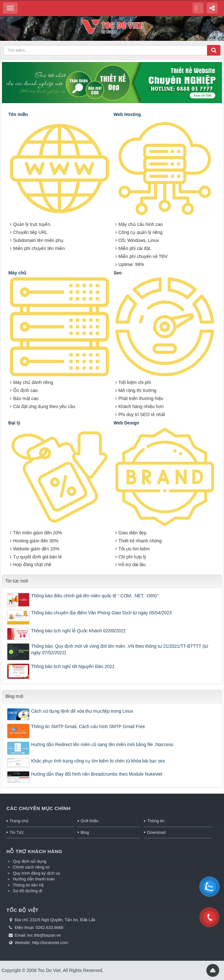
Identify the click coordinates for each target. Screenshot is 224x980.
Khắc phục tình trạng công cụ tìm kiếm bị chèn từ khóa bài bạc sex (98, 761)
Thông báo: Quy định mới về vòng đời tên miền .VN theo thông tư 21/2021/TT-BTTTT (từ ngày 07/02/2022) (120, 649)
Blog (85, 832)
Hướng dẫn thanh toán (34, 879)
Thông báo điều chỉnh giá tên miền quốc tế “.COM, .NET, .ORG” (95, 596)
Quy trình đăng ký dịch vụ (37, 873)
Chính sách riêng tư (31, 867)
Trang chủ (19, 821)
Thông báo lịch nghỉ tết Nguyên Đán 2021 (73, 666)
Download (156, 832)
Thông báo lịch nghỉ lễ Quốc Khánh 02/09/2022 (78, 631)
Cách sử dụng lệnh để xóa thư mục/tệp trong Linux (82, 711)
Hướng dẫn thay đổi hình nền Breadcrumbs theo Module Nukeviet (97, 774)
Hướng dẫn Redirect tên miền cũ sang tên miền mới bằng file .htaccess (102, 744)
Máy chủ (17, 273)
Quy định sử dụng (30, 861)
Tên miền (18, 114)
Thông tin (156, 821)
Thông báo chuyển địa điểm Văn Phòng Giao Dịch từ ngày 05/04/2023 (101, 613)
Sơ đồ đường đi (28, 891)
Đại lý (14, 423)
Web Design (127, 423)
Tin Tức (17, 832)
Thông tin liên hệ (28, 885)
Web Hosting (127, 114)
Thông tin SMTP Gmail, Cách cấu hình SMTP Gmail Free (88, 726)
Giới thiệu (90, 821)
